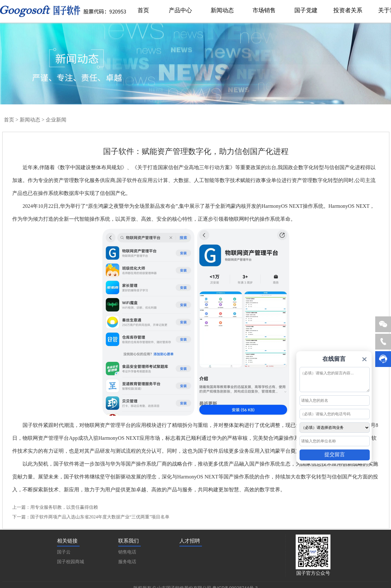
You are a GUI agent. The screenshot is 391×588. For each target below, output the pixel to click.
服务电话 (127, 562)
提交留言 (335, 454)
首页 (9, 120)
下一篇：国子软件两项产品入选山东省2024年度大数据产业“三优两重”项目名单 (91, 517)
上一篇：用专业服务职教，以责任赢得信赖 (55, 507)
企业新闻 (56, 120)
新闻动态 (30, 120)
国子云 (64, 552)
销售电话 (127, 552)
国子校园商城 (71, 562)
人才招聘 (190, 541)
